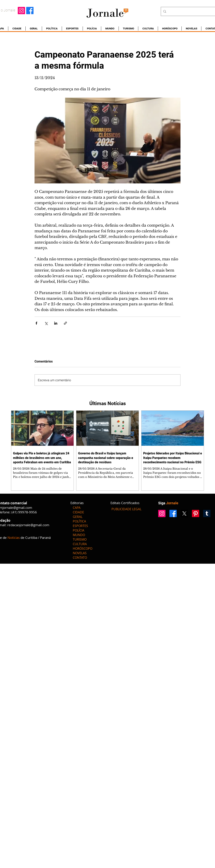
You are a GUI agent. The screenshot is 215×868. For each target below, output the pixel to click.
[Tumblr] (207, 513)
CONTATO (80, 558)
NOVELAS (80, 553)
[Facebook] (30, 11)
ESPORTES (80, 526)
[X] (184, 513)
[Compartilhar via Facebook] (36, 323)
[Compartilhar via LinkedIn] (56, 323)
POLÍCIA (79, 530)
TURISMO (80, 539)
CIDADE (78, 512)
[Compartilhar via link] (65, 323)
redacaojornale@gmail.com (28, 525)
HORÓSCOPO (83, 548)
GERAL (78, 517)
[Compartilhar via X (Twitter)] (46, 323)
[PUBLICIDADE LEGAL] (126, 509)
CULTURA (80, 544)
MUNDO (79, 535)
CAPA (77, 508)
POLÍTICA (79, 521)
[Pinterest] (196, 513)
